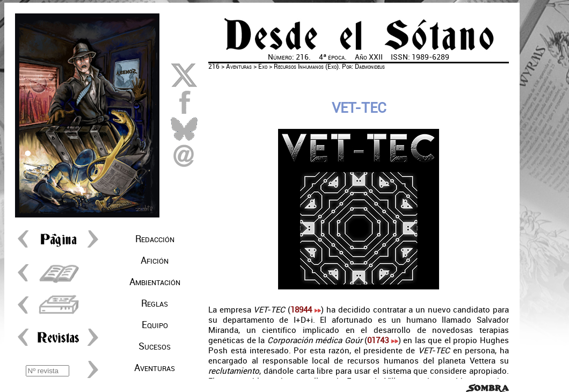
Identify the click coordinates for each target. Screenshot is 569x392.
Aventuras (155, 368)
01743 (382, 340)
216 (214, 67)
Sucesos (155, 346)
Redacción (155, 239)
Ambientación (155, 282)
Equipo (155, 325)
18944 (306, 310)
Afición (155, 260)
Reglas (155, 303)
